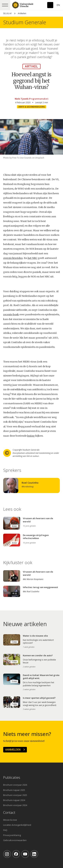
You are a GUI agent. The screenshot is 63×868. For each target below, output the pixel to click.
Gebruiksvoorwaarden (15, 840)
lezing (31, 436)
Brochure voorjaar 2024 (15, 805)
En (58, 5)
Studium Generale (25, 22)
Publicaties (12, 777)
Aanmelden (13, 750)
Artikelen (22, 13)
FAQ (5, 830)
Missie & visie (10, 820)
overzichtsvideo (13, 258)
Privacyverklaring (12, 835)
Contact (9, 812)
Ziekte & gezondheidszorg (32, 107)
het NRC (32, 258)
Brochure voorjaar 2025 (15, 795)
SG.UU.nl (7, 13)
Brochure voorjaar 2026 (15, 785)
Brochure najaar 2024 (14, 800)
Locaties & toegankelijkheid (17, 825)
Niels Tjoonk (21, 99)
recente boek (11, 314)
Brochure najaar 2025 (14, 790)
